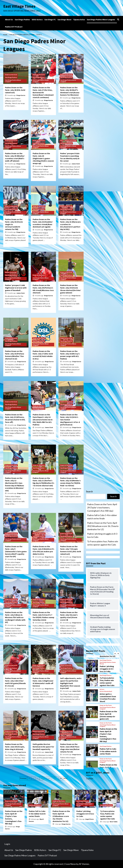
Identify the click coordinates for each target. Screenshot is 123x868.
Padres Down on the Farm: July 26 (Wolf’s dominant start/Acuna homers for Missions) (70, 91)
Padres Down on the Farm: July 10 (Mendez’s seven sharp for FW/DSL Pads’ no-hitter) (70, 482)
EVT (62, 141)
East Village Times (20, 6)
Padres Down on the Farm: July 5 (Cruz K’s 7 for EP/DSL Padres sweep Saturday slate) (43, 616)
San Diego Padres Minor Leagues (101, 20)
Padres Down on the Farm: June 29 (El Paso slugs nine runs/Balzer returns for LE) (70, 748)
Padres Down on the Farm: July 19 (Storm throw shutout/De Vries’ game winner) (71, 289)
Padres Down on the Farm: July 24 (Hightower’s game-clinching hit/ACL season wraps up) (43, 158)
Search (89, 491)
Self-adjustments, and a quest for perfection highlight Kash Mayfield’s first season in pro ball (71, 683)
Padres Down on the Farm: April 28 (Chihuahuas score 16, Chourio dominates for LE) (103, 526)
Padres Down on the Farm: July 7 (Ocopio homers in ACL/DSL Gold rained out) (71, 550)
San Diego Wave (64, 20)
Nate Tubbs (114, 822)
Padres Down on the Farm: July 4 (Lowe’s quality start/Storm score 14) (69, 616)
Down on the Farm (11, 75)
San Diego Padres (22, 20)
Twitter (90, 779)
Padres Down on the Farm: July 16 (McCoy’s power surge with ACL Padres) (70, 355)
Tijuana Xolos (79, 20)
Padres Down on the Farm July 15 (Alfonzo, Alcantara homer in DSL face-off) (15, 418)
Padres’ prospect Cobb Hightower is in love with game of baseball (16, 288)
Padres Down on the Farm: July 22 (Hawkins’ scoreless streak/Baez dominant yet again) (43, 223)
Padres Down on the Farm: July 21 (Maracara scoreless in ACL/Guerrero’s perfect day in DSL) (70, 224)
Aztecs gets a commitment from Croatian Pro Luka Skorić (108, 720)
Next (65, 778)
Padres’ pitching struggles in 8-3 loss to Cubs (102, 535)
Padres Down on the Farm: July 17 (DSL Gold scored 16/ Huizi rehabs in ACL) (43, 355)
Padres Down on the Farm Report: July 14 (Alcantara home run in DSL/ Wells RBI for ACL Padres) (43, 420)
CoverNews (70, 864)
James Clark (76, 164)
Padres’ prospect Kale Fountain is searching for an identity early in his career (70, 157)
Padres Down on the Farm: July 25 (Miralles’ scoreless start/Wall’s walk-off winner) (15, 157)
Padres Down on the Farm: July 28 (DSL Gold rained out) (15, 90)
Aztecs (102, 712)
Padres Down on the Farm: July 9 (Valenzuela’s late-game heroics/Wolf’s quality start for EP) (16, 551)
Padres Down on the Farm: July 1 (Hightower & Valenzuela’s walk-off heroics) (43, 682)
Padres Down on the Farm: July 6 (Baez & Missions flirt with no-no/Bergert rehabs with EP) (15, 617)
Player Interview (71, 141)
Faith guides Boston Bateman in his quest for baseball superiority (43, 747)
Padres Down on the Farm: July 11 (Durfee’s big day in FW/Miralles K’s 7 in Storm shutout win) (43, 482)
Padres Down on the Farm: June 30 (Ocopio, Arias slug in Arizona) (15, 747)
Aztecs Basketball (106, 714)
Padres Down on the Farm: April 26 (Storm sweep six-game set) (108, 738)
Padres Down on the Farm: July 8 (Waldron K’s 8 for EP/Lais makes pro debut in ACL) (43, 550)
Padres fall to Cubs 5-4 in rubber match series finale (102, 517)
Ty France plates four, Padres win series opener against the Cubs (103, 543)
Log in (7, 844)
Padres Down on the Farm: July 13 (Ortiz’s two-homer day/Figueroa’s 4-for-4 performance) (70, 420)
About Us (9, 20)
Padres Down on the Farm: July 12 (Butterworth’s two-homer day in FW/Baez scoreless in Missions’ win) (15, 484)
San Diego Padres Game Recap (108, 686)
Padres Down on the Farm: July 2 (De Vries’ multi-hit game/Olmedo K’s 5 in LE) (15, 682)
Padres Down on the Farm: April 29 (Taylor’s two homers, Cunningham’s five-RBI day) (102, 508)
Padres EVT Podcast (14, 27)
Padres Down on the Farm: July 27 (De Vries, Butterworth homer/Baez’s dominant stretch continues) (43, 92)
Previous (23, 778)
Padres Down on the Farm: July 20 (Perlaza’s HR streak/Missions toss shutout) (43, 289)
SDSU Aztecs (37, 20)
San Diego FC (50, 20)
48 (61, 778)
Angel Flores (90, 819)
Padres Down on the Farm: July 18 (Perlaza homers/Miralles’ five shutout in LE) (15, 355)
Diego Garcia (21, 95)
